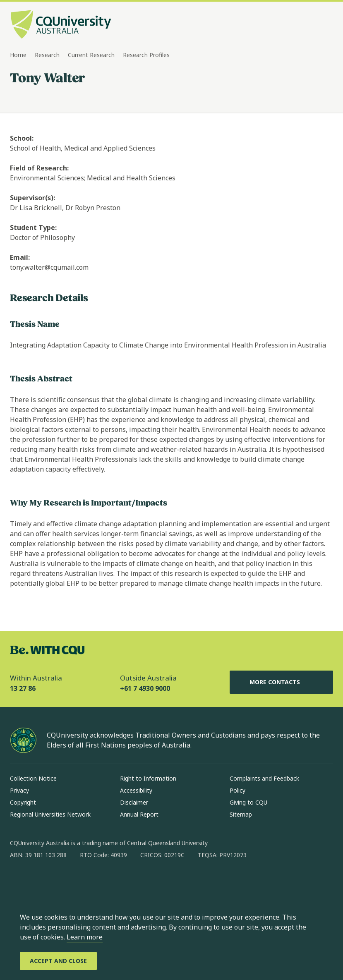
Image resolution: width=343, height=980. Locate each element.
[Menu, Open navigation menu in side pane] (326, 25)
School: (22, 138)
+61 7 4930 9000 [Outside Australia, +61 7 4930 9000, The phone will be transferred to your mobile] (145, 688)
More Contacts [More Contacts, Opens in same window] (281, 682)
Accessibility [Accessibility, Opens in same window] (136, 790)
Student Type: (33, 228)
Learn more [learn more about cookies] (85, 937)
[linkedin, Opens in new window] (62, 882)
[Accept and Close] (58, 961)
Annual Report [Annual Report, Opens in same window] (139, 814)
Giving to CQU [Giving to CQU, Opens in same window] (248, 802)
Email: (20, 257)
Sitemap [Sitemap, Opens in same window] (241, 814)
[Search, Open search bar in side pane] (311, 25)
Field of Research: (39, 168)
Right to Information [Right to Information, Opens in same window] (148, 778)
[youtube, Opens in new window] (105, 882)
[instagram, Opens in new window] (41, 882)
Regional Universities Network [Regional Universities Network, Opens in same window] (50, 814)
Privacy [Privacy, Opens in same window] (19, 790)
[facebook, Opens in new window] (19, 882)
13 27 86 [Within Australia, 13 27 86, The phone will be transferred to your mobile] (23, 688)
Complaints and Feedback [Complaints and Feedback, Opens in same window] (264, 778)
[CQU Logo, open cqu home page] (61, 25)
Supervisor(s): (32, 198)
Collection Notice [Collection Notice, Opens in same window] (33, 778)
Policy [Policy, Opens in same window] (237, 790)
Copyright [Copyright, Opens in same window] (23, 802)
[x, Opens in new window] (84, 882)
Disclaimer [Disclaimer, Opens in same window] (134, 802)
